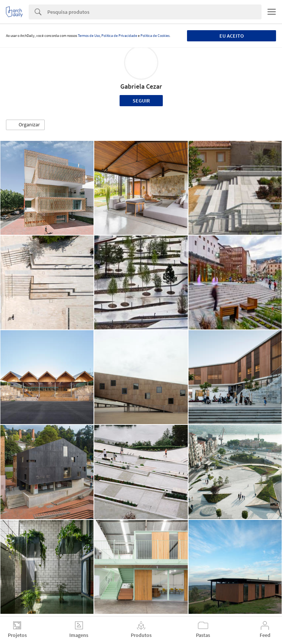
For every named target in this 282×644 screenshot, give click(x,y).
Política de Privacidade (119, 36)
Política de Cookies (155, 36)
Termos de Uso (89, 36)
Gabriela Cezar (141, 86)
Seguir (141, 101)
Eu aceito (232, 36)
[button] (25, 125)
